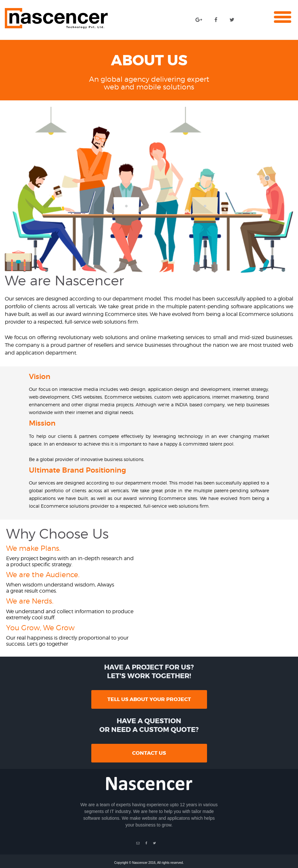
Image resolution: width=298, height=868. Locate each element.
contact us (149, 753)
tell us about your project (149, 699)
